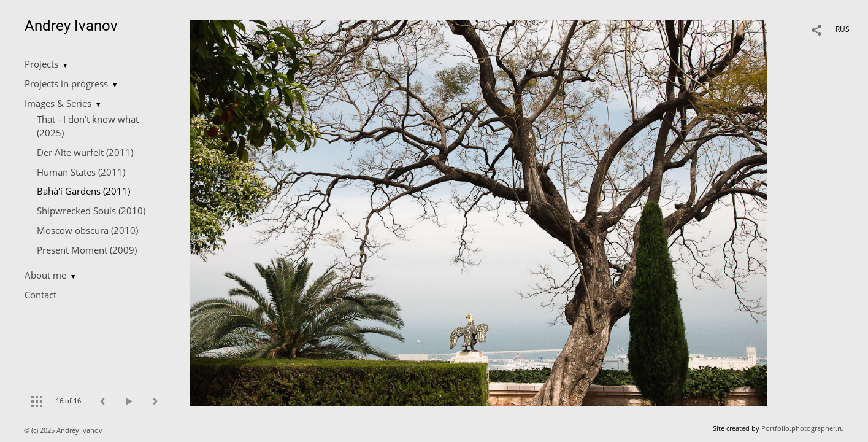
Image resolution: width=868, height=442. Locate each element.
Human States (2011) (81, 172)
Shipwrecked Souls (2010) (91, 211)
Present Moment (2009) (87, 250)
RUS (843, 29)
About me (45, 275)
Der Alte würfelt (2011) (85, 152)
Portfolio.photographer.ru (803, 428)
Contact (40, 295)
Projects (41, 64)
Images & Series (58, 103)
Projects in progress (66, 83)
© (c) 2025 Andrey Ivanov (64, 430)
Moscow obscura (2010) (87, 230)
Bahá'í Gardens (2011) (83, 191)
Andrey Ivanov (71, 26)
